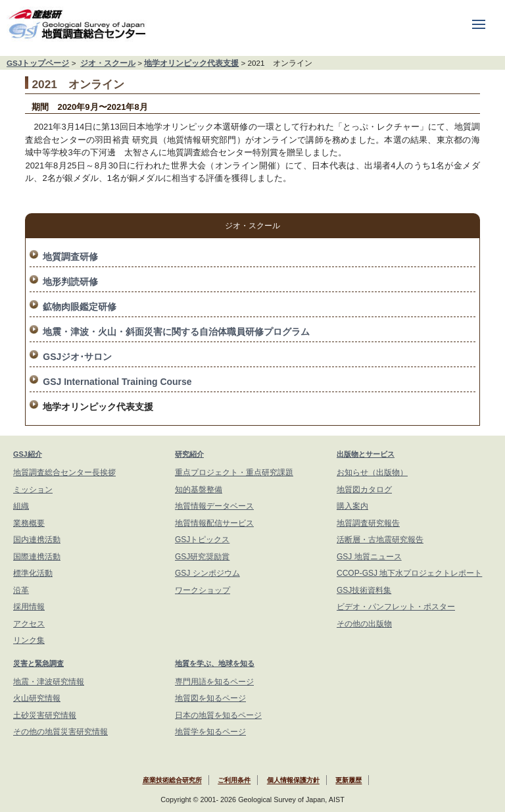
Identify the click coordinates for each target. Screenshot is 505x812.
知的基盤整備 (199, 490)
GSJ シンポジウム (207, 573)
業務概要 (29, 523)
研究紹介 (189, 454)
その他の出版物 (364, 624)
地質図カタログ (364, 490)
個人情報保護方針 (293, 781)
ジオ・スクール (108, 63)
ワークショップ (203, 590)
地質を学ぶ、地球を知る (215, 663)
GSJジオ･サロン (77, 357)
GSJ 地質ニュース (369, 557)
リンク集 (29, 640)
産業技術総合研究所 (172, 781)
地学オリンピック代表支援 (191, 63)
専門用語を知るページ (214, 682)
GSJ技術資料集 (364, 590)
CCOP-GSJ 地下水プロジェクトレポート (409, 573)
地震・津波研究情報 (49, 682)
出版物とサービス (366, 454)
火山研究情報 (37, 698)
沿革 (21, 590)
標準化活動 (33, 573)
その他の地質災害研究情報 (60, 732)
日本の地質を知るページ (218, 715)
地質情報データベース (214, 506)
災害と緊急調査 (38, 663)
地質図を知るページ (210, 698)
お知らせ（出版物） (372, 472)
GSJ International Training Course (117, 382)
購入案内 (352, 506)
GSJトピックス (202, 540)
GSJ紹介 (28, 454)
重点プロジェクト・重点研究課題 (234, 472)
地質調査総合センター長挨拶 (64, 472)
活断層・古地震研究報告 (380, 540)
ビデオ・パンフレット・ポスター (396, 607)
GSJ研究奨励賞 (202, 557)
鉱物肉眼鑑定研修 (80, 307)
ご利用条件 (234, 781)
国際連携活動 (37, 557)
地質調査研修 (70, 257)
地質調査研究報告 (368, 523)
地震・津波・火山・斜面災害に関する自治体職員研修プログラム (176, 332)
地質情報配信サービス (214, 523)
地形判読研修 (70, 282)
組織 (21, 506)
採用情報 (29, 607)
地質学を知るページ (210, 732)
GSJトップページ (38, 63)
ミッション (33, 490)
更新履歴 (349, 781)
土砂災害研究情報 (45, 715)
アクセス (29, 624)
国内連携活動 (37, 540)
